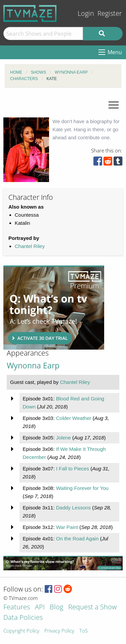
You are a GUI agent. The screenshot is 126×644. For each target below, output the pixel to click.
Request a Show (92, 607)
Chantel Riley (30, 246)
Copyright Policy (21, 631)
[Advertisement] (54, 308)
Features (17, 607)
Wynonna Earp (33, 366)
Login (86, 13)
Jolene (64, 438)
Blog (56, 607)
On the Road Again (77, 539)
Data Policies (23, 618)
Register (110, 13)
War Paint (67, 527)
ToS (83, 631)
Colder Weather (74, 418)
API (40, 607)
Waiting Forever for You (82, 488)
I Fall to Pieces (73, 469)
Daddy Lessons (73, 508)
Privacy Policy (59, 631)
